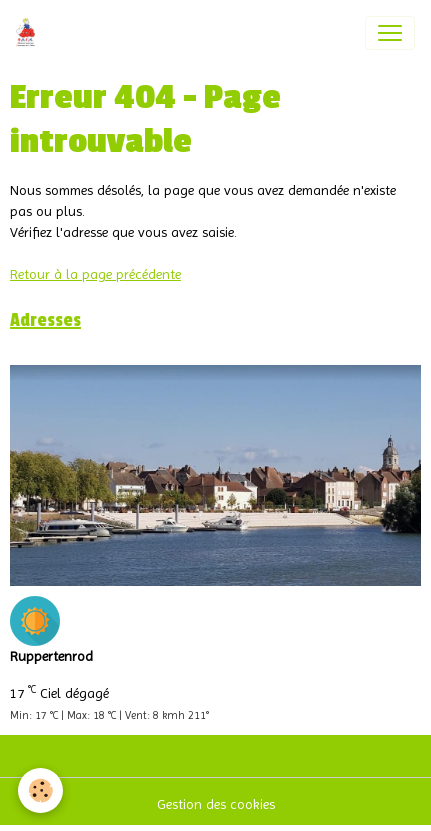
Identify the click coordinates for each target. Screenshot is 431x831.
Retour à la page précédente (95, 274)
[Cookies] (40, 790)
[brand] (29, 33)
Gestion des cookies (216, 804)
